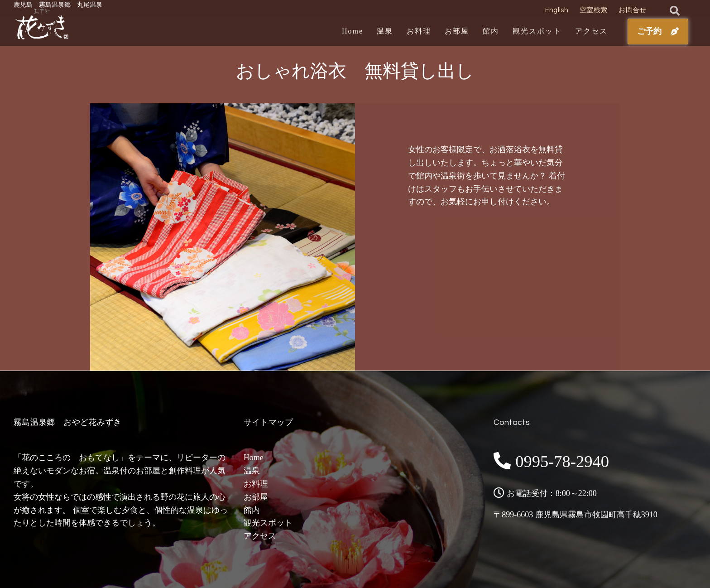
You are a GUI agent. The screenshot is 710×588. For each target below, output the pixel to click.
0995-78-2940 (567, 461)
